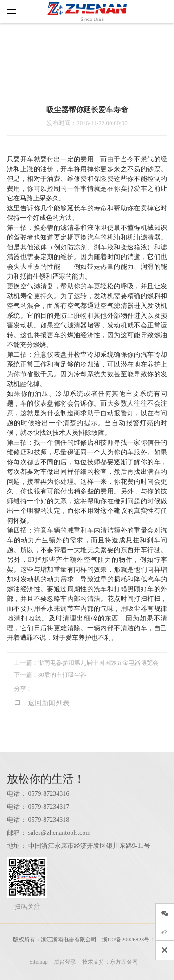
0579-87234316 (49, 794)
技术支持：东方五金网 (110, 962)
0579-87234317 (49, 807)
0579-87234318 (49, 820)
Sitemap (38, 962)
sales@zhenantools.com (60, 833)
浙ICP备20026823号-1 (128, 940)
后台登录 (65, 962)
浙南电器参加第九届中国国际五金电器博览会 (98, 663)
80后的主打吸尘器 (62, 675)
